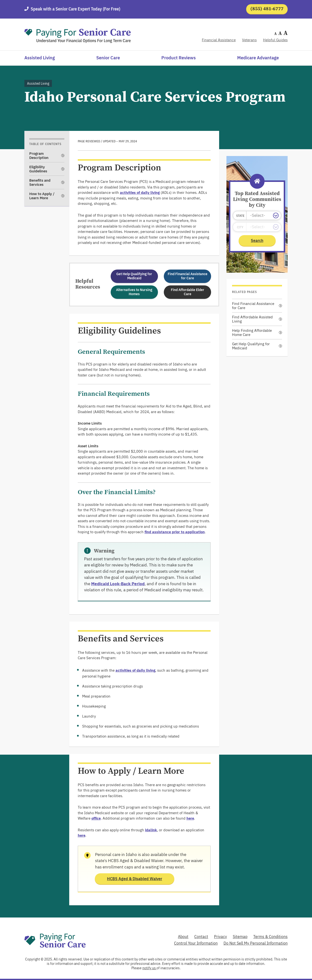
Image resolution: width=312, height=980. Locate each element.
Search (257, 240)
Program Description (39, 156)
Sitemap (240, 937)
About (183, 937)
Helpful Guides (275, 40)
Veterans (249, 40)
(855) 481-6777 (267, 9)
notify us (149, 968)
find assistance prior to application (175, 532)
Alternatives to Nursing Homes (134, 292)
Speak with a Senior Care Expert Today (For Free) (75, 9)
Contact (201, 937)
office (96, 818)
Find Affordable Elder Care (188, 292)
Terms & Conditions (270, 937)
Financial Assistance (219, 40)
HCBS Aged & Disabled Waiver (135, 879)
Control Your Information (196, 943)
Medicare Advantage (258, 58)
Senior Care (108, 58)
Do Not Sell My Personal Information (256, 943)
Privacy (220, 937)
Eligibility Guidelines (38, 169)
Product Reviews (179, 58)
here (190, 818)
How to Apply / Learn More (42, 196)
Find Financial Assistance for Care (188, 276)
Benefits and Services (40, 182)
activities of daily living (140, 193)
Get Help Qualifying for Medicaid (134, 276)
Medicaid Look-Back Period (118, 584)
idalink (151, 830)
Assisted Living (40, 58)
